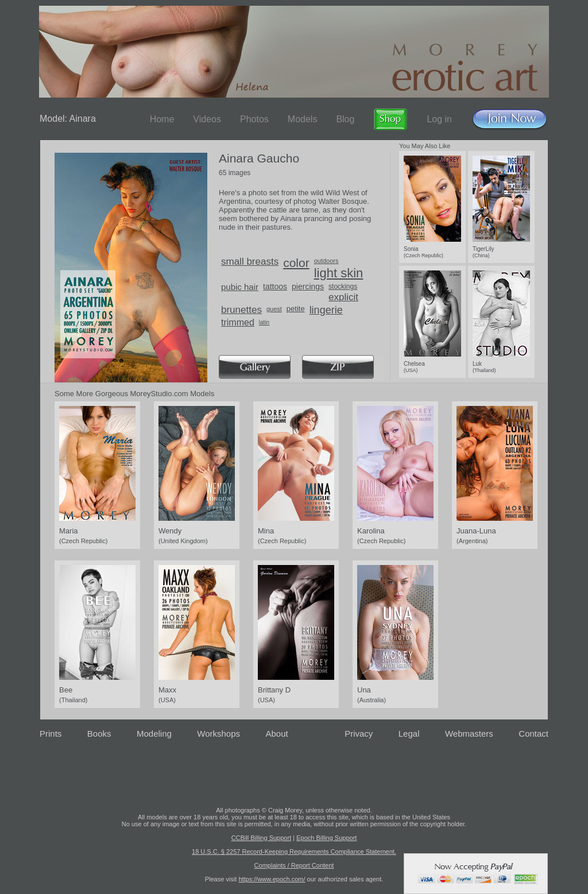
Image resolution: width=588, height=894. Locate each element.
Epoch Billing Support (326, 838)
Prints (51, 734)
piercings (308, 287)
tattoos (275, 287)
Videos (207, 119)
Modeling (154, 734)
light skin (339, 273)
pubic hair (240, 287)
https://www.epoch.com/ (272, 879)
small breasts (250, 262)
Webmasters (469, 734)
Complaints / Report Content (294, 865)
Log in (439, 119)
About (277, 734)
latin (264, 322)
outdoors (326, 261)
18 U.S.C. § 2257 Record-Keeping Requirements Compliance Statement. (294, 852)
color (296, 263)
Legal (409, 734)
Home (162, 119)
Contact (533, 734)
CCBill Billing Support (262, 838)
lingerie (326, 310)
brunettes (241, 310)
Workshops (218, 734)
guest (274, 309)
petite (296, 309)
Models (303, 119)
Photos (254, 119)
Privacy (359, 734)
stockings (343, 287)
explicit (343, 297)
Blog (345, 119)
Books (99, 734)
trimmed (238, 322)
